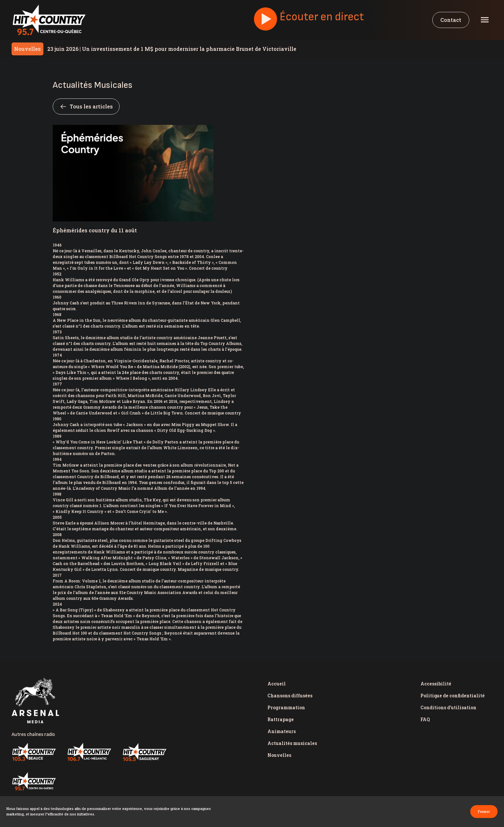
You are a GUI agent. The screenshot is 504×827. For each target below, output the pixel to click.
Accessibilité (436, 684)
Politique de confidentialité (453, 696)
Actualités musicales (292, 743)
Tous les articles (86, 107)
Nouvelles (279, 755)
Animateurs (282, 731)
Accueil (277, 684)
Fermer (484, 811)
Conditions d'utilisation (448, 707)
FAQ (425, 719)
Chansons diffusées (290, 696)
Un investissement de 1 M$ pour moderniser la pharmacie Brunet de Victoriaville (172, 49)
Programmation (286, 707)
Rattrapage (281, 719)
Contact (451, 20)
